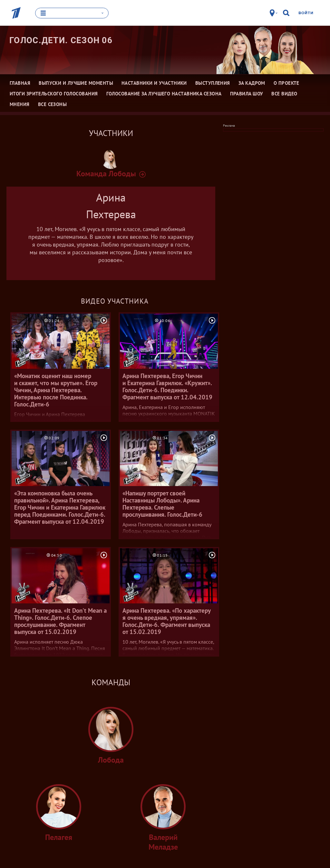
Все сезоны (53, 104)
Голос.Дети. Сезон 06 (61, 40)
